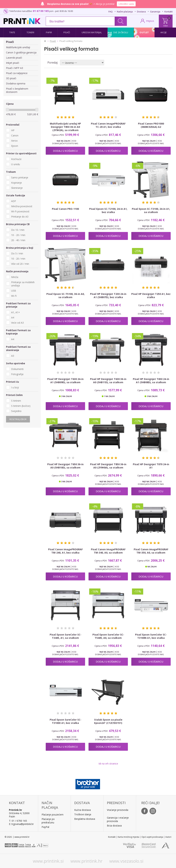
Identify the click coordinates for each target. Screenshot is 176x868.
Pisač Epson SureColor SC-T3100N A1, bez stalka (151, 636)
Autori (168, 837)
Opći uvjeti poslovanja (152, 837)
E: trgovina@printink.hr (21, 824)
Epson (15, 146)
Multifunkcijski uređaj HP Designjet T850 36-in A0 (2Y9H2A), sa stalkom (65, 127)
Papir (49, 32)
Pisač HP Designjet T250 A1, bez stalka (151, 296)
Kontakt (169, 12)
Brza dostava (114, 826)
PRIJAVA (150, 21)
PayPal (45, 827)
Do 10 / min (18, 230)
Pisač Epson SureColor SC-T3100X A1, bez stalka (65, 721)
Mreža (15, 277)
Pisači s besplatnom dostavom (17, 90)
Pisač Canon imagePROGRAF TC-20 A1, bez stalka (108, 125)
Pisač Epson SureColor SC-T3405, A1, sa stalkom (65, 636)
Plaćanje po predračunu (48, 821)
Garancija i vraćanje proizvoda (118, 819)
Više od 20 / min (20, 264)
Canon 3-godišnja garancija (21, 52)
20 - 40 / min (18, 240)
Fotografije (17, 374)
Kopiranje (16, 183)
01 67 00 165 (41, 11)
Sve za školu (121, 32)
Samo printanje (20, 177)
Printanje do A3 (20, 217)
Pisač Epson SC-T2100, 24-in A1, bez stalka (108, 210)
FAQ (111, 12)
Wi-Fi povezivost (20, 211)
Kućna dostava (82, 810)
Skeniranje (17, 188)
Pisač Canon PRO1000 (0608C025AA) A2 (151, 125)
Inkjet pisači (13, 63)
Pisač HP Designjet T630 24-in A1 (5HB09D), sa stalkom (65, 381)
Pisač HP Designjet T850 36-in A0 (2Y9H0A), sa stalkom (108, 466)
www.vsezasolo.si (126, 861)
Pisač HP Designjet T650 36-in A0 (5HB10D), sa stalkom (65, 466)
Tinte (12, 32)
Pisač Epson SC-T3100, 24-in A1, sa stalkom (151, 210)
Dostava (141, 12)
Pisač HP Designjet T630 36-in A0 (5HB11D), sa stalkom (108, 381)
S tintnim (16, 401)
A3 (13, 356)
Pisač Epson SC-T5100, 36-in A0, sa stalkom (65, 296)
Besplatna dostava (85, 819)
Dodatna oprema (16, 83)
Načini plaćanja (125, 12)
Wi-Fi (14, 296)
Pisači (67, 32)
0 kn (166, 26)
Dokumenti (17, 369)
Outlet (144, 32)
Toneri (31, 32)
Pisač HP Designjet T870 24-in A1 (151, 466)
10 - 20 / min (18, 235)
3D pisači (11, 78)
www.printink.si (48, 861)
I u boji (15, 387)
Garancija (155, 12)
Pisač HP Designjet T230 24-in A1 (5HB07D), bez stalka (108, 296)
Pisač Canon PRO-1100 (65, 209)
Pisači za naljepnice (17, 73)
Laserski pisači (14, 58)
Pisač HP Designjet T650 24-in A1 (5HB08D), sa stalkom (151, 381)
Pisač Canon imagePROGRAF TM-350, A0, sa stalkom (151, 551)
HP (13, 130)
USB (14, 291)
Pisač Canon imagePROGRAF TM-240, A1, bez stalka (65, 551)
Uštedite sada (126, 4)
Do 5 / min (17, 253)
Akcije (164, 32)
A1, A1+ (16, 312)
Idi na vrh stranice (108, 764)
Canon (15, 135)
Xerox (14, 141)
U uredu (16, 164)
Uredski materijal (92, 32)
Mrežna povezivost (22, 206)
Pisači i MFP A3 (15, 68)
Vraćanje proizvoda (118, 810)
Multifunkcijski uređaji (18, 47)
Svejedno (16, 411)
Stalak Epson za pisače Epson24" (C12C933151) (108, 721)
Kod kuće (16, 159)
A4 (13, 317)
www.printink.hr (86, 861)
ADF (14, 201)
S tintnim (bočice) (21, 406)
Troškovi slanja (83, 814)
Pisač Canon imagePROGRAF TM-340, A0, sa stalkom (108, 551)
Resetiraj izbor (18, 419)
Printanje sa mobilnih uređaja (23, 284)
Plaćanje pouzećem (53, 815)
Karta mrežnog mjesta (128, 837)
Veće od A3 (17, 323)
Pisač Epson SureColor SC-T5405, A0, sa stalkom (108, 636)
